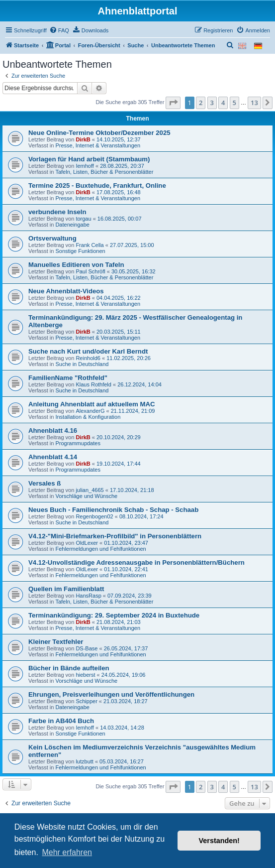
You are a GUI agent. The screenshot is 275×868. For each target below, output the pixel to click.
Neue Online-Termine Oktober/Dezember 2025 (99, 133)
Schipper (86, 701)
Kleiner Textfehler (56, 642)
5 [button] (234, 103)
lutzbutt (84, 761)
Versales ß (45, 483)
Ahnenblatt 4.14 (53, 457)
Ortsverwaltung (52, 238)
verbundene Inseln (57, 212)
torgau (83, 219)
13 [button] (254, 103)
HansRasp (88, 596)
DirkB (83, 139)
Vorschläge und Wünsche (86, 496)
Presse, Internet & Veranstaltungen (98, 145)
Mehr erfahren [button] (67, 852)
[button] (173, 103)
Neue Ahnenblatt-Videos (66, 291)
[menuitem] (59, 30)
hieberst (85, 675)
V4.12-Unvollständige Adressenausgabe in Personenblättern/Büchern (137, 562)
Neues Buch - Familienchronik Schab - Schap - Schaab (113, 510)
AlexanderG (90, 411)
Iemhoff (85, 166)
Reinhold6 (88, 358)
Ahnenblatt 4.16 (53, 431)
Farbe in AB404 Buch (61, 721)
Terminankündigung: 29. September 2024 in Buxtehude (114, 615)
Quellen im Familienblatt (66, 589)
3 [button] (212, 103)
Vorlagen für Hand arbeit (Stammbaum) (89, 159)
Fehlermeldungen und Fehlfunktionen (100, 549)
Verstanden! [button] (219, 841)
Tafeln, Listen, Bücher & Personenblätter (104, 172)
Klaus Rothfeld (93, 384)
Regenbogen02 (94, 516)
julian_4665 (90, 490)
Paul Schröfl (90, 271)
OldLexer (87, 543)
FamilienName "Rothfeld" (68, 378)
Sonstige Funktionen (80, 251)
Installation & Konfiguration (88, 417)
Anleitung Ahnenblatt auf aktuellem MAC (92, 404)
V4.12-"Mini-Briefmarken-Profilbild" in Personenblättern (115, 536)
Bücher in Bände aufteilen (69, 668)
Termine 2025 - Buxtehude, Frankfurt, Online (97, 186)
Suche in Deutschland (82, 364)
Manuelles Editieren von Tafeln (76, 265)
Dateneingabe (72, 225)
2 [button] (201, 103)
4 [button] (223, 103)
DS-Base (87, 648)
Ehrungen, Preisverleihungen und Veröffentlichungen (111, 694)
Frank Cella (90, 245)
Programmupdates (78, 443)
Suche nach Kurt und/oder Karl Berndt (88, 351)
